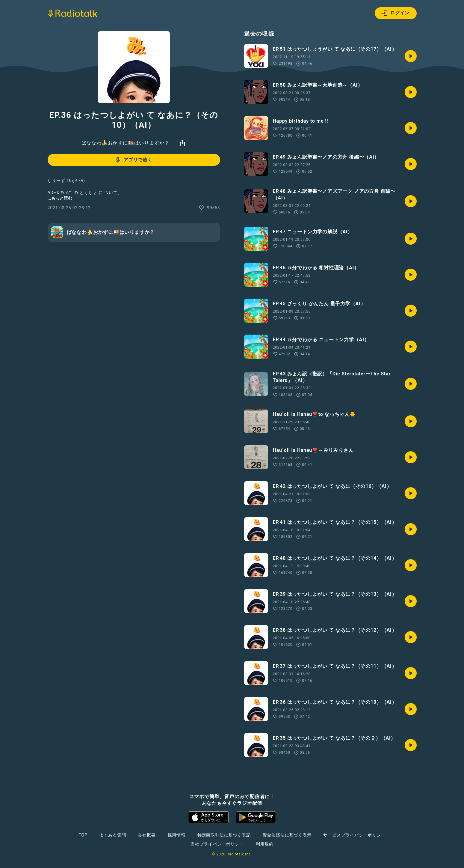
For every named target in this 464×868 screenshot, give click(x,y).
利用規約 (265, 844)
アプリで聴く (133, 160)
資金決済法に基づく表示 (287, 835)
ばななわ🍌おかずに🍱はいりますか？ (126, 143)
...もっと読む (60, 198)
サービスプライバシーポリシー (354, 835)
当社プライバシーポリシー (217, 844)
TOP (83, 835)
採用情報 (177, 835)
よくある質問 (113, 835)
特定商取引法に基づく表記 (224, 835)
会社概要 (147, 835)
